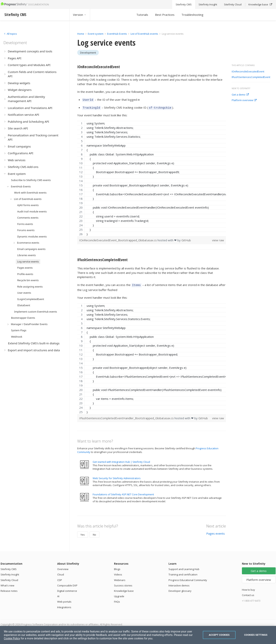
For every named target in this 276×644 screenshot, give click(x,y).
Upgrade (119, 595)
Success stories (123, 584)
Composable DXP (67, 584)
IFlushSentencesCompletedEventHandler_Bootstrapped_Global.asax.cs (127, 416)
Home (81, 34)
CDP (60, 578)
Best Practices (165, 15)
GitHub (186, 239)
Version (80, 15)
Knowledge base (124, 589)
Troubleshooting (192, 15)
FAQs (117, 600)
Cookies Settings (256, 635)
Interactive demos (179, 584)
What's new (7, 584)
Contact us (248, 593)
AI (58, 595)
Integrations (64, 605)
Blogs (117, 567)
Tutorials (142, 15)
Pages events (216, 532)
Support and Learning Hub (184, 567)
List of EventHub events (144, 34)
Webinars (120, 578)
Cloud (61, 573)
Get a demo (240, 95)
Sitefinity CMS (9, 567)
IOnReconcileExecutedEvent (248, 72)
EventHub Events (117, 34)
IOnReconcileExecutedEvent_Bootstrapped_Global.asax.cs (118, 239)
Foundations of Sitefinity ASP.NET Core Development (123, 493)
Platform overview (244, 100)
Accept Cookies (219, 635)
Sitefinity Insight (10, 573)
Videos (118, 573)
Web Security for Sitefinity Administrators (117, 476)
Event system (96, 34)
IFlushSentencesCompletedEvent (251, 77)
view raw (218, 239)
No (94, 533)
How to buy (248, 588)
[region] (152, 177)
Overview (63, 567)
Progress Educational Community (188, 578)
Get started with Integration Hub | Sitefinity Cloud (121, 460)
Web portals (64, 600)
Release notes (9, 589)
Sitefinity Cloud (9, 578)
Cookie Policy (12, 638)
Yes (83, 533)
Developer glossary (180, 589)
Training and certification (183, 573)
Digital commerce (67, 589)
